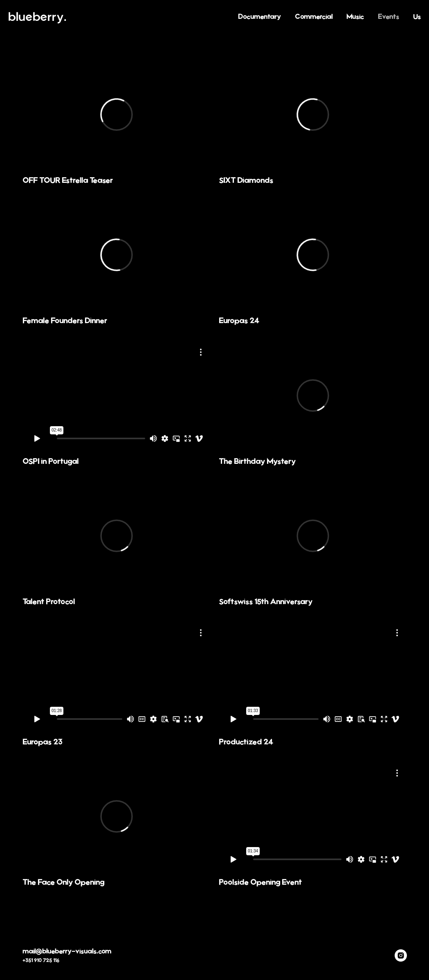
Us (417, 17)
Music (355, 17)
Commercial (314, 17)
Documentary (259, 17)
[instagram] (401, 955)
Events (389, 17)
